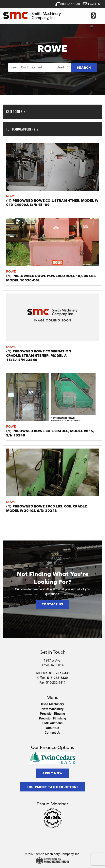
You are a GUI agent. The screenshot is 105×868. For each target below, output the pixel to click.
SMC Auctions (52, 723)
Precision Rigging (52, 714)
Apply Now (52, 773)
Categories (16, 112)
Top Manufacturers (23, 129)
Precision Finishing (52, 718)
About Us (53, 728)
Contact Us (52, 604)
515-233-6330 (57, 678)
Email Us (92, 4)
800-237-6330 (68, 4)
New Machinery (52, 709)
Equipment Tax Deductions (53, 787)
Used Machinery (52, 704)
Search (84, 67)
